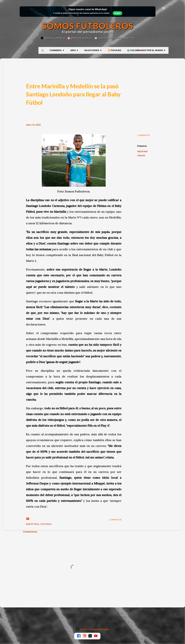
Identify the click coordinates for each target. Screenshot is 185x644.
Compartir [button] (143, 135)
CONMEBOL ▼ (57, 50)
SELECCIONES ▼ (93, 50)
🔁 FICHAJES (114, 50)
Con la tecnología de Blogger (92, 629)
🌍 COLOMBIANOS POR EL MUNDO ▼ (146, 50)
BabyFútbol (142, 151)
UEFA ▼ (74, 50)
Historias (141, 155)
